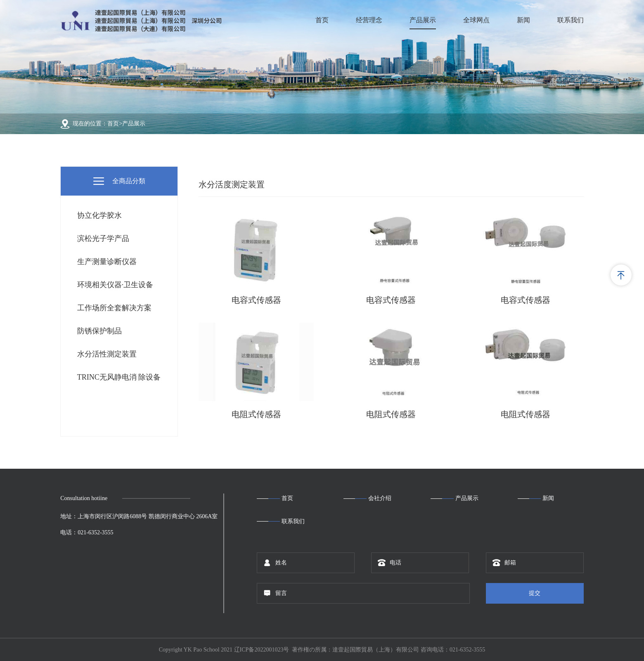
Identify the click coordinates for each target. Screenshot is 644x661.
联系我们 (571, 20)
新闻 (523, 20)
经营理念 (369, 20)
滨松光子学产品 (103, 238)
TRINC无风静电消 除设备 (119, 377)
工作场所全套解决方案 (114, 308)
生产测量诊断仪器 (107, 262)
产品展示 (423, 20)
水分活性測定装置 (107, 354)
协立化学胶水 (99, 215)
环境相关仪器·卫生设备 (115, 285)
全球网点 (476, 20)
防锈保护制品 (99, 331)
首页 (322, 20)
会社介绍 (380, 498)
